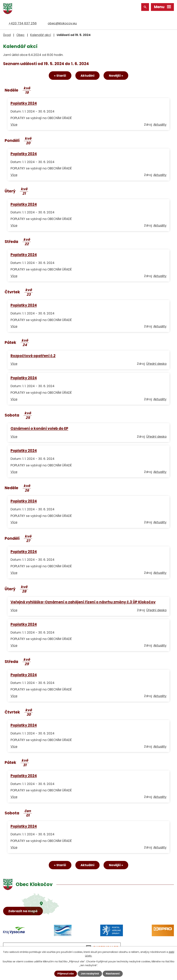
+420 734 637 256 (23, 23)
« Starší (60, 76)
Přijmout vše (66, 974)
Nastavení (113, 974)
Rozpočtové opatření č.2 (33, 356)
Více (14, 125)
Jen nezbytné (90, 974)
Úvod (7, 35)
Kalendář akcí (41, 35)
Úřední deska (156, 364)
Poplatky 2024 (24, 103)
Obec (20, 35)
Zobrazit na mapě (23, 911)
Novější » (116, 76)
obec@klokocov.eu (62, 23)
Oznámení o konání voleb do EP (39, 428)
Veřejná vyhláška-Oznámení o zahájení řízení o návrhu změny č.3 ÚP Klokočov (83, 602)
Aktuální (87, 76)
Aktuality (160, 125)
